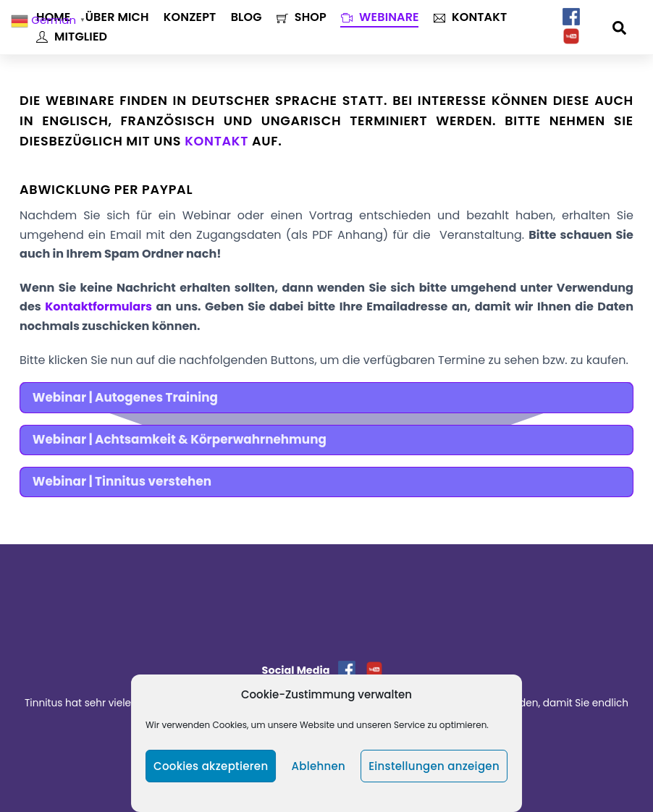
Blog (247, 17)
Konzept (190, 17)
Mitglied (72, 37)
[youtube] (571, 37)
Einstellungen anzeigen (434, 766)
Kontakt (470, 17)
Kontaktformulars (98, 306)
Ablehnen (318, 766)
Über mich (117, 17)
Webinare (380, 17)
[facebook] (571, 17)
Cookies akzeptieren (211, 766)
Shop (302, 17)
